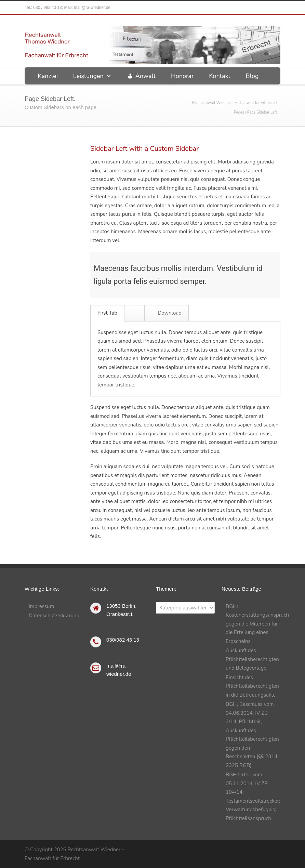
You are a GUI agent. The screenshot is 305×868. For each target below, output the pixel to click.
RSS (274, 849)
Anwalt (145, 76)
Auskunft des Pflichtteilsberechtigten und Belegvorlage (252, 659)
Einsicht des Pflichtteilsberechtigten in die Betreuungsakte (252, 686)
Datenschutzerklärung (54, 616)
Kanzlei (48, 76)
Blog (252, 76)
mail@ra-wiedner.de (92, 8)
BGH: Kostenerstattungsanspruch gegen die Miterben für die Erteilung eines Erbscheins (257, 624)
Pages (239, 112)
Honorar (182, 76)
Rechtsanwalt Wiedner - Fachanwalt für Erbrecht (234, 103)
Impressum (41, 606)
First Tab (107, 313)
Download (167, 313)
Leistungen (92, 76)
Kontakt (220, 76)
